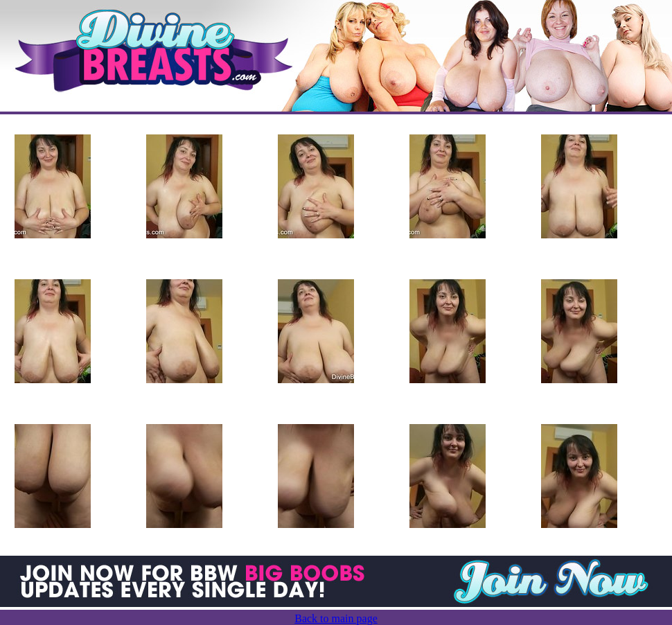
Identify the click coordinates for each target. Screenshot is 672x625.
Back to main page (336, 618)
